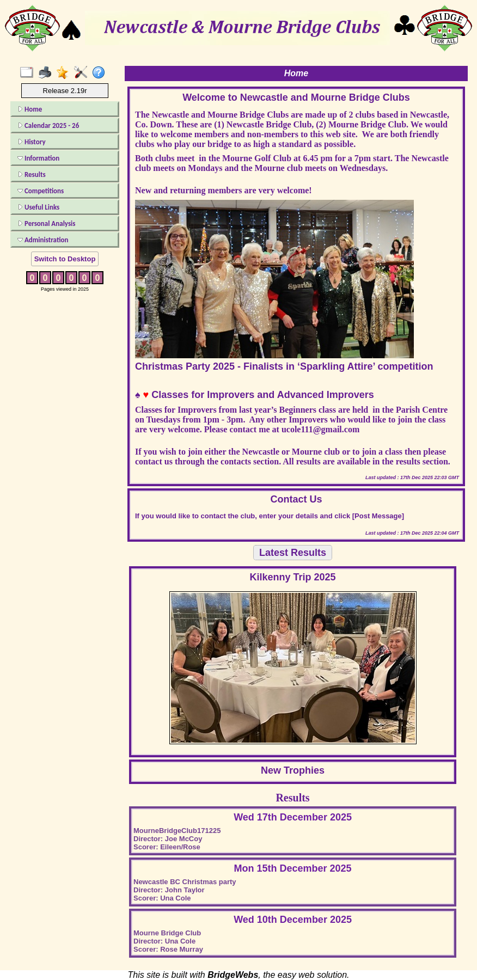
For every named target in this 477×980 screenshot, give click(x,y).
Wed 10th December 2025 (293, 920)
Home (30, 109)
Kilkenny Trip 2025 (293, 577)
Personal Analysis (46, 223)
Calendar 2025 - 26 (48, 125)
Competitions (41, 191)
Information (38, 158)
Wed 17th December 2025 (293, 817)
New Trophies (293, 770)
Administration (43, 240)
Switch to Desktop (65, 259)
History (32, 142)
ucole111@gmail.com (320, 429)
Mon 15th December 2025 (293, 868)
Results (32, 174)
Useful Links (38, 207)
